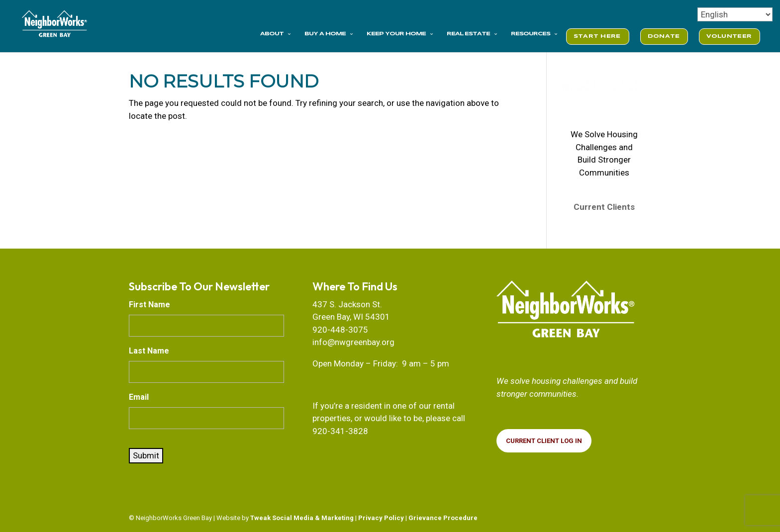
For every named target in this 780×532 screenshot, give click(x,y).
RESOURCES (531, 34)
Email (139, 397)
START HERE (597, 36)
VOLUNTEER (729, 36)
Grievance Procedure (443, 518)
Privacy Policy (381, 518)
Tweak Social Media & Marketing (302, 518)
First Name (149, 305)
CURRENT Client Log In (544, 441)
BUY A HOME (325, 34)
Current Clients (604, 207)
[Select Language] (735, 14)
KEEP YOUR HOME (396, 34)
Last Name (149, 351)
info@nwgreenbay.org (353, 342)
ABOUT (272, 34)
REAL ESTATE (468, 34)
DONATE (664, 36)
